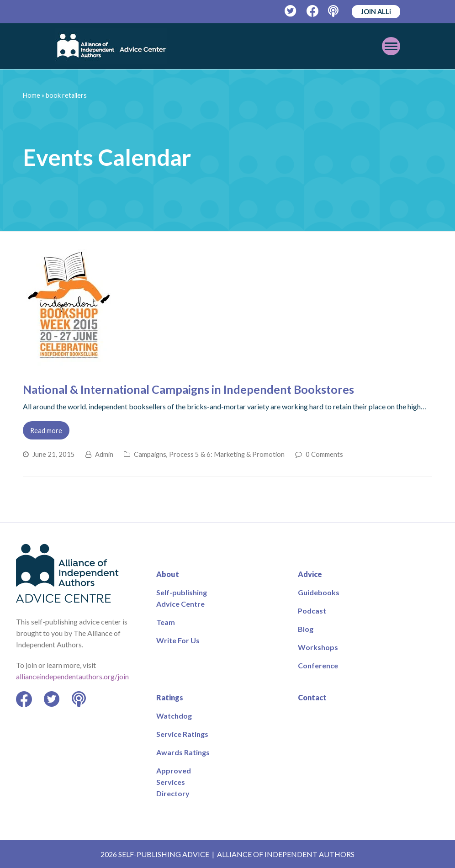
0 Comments (324, 454)
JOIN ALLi (376, 11)
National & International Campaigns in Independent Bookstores (188, 389)
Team (166, 622)
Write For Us (178, 640)
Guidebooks (319, 592)
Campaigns (150, 454)
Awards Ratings (183, 752)
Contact (312, 697)
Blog (306, 629)
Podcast (312, 611)
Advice (310, 574)
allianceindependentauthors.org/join (72, 676)
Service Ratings (182, 734)
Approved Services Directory (174, 782)
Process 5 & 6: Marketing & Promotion (227, 454)
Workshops (318, 647)
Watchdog (174, 716)
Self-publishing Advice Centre (182, 598)
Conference (318, 665)
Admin (104, 454)
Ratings (170, 697)
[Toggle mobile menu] (391, 46)
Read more (46, 430)
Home (32, 95)
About (168, 574)
